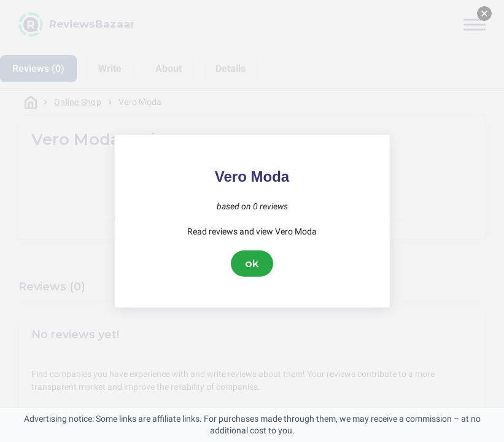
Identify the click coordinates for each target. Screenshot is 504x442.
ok (252, 263)
